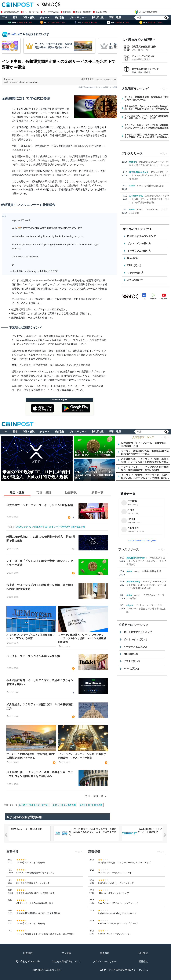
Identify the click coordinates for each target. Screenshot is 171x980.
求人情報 (66, 953)
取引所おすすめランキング (141, 236)
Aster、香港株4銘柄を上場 (150, 186)
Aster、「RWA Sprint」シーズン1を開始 (22, 829)
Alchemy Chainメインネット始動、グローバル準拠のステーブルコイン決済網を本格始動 (149, 199)
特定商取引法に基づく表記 (47, 970)
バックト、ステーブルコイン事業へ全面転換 (33, 656)
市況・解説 (29, 17)
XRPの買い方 (134, 265)
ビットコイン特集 (30, 12)
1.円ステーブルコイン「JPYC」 (34, 805)
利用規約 (143, 953)
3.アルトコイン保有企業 (91, 805)
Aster (132, 186)
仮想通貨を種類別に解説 (144, 47)
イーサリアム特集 (50, 12)
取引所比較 (98, 17)
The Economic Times (29, 82)
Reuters (14, 82)
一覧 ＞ (165, 437)
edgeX (130, 605)
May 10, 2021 (51, 271)
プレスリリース (78, 17)
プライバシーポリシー (105, 961)
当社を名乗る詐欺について (66, 961)
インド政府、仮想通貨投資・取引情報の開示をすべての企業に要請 (55, 365)
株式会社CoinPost (139, 172)
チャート (45, 17)
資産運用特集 (100, 12)
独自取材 (59, 17)
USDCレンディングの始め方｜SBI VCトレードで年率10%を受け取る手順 (50, 527)
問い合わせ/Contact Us (28, 961)
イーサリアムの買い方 (139, 251)
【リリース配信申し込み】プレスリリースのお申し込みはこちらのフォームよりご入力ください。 (93, 832)
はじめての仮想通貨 (146, 12)
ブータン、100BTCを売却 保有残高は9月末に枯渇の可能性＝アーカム (30, 756)
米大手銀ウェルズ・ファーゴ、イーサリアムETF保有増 (40, 505)
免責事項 (105, 953)
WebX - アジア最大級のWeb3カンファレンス (124, 970)
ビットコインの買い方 (143, 56)
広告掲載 (28, 953)
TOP (5, 17)
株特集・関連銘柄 (82, 12)
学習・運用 (115, 17)
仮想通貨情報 (87, 79)
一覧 (162, 89)
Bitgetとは (133, 258)
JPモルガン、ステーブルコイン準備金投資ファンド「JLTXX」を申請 (30, 637)
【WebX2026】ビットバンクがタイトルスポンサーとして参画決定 (149, 175)
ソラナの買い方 (135, 273)
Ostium (133, 162)
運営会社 (143, 961)
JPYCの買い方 (135, 280)
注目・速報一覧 (94, 796)
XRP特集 (66, 12)
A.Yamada (9, 79)
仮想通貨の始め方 (10, 12)
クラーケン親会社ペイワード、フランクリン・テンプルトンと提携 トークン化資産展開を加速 (82, 638)
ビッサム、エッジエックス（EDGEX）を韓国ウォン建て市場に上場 (146, 609)
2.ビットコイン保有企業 (65, 805)
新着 (15, 17)
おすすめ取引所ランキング (145, 69)
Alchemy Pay (136, 196)
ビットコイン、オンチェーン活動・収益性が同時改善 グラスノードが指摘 (82, 756)
